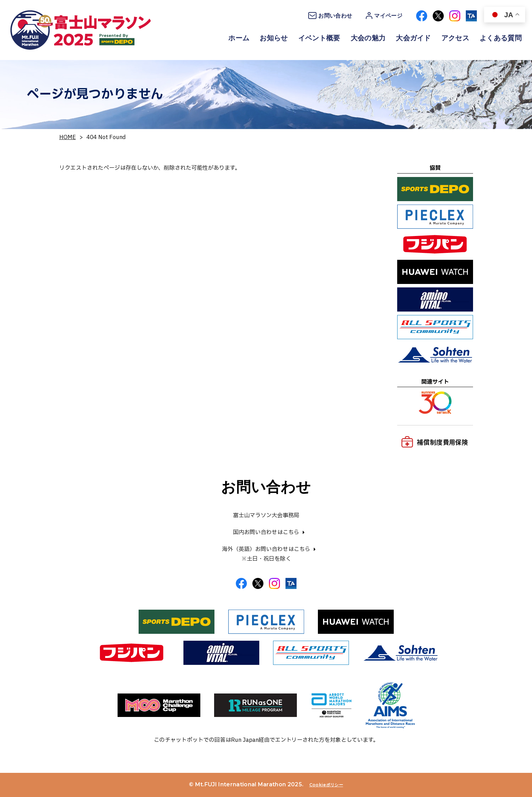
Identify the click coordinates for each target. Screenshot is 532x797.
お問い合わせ (330, 16)
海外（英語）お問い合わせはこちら (266, 549)
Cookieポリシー (326, 785)
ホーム (239, 38)
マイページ (384, 16)
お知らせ (274, 38)
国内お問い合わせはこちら (266, 532)
